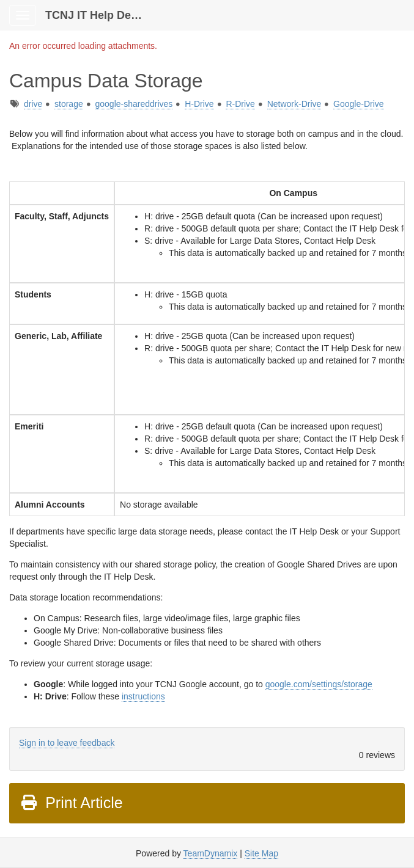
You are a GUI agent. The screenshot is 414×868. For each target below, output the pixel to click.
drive (33, 104)
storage (69, 104)
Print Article (71, 803)
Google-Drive (358, 104)
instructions (143, 696)
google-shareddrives (134, 104)
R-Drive (240, 104)
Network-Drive (294, 104)
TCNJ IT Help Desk (94, 15)
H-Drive (199, 104)
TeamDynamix (211, 853)
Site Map (261, 853)
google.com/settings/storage (319, 684)
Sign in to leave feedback (67, 743)
